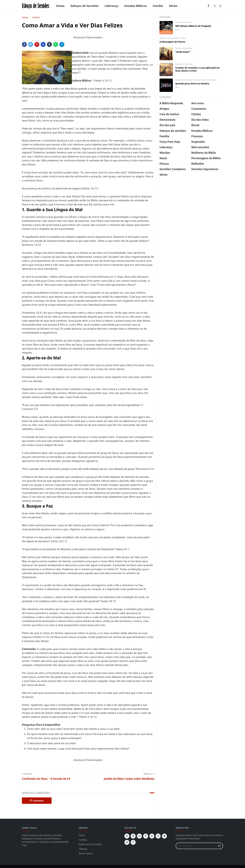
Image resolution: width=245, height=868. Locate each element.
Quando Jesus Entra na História (192, 83)
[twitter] (164, 836)
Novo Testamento (209, 80)
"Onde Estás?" (183, 52)
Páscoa (183, 38)
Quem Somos (86, 853)
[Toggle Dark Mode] (215, 6)
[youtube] (152, 836)
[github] (133, 842)
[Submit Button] (219, 846)
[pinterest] (146, 836)
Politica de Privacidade (90, 844)
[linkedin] (139, 836)
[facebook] (208, 6)
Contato (83, 840)
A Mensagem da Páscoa (172, 42)
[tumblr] (133, 836)
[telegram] (127, 836)
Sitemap (83, 849)
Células (163, 38)
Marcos (198, 80)
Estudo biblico (173, 38)
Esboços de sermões (184, 22)
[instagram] (127, 842)
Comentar (37, 801)
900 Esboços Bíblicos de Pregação (193, 26)
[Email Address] (196, 846)
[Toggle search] (220, 6)
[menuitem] (60, 6)
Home (82, 835)
